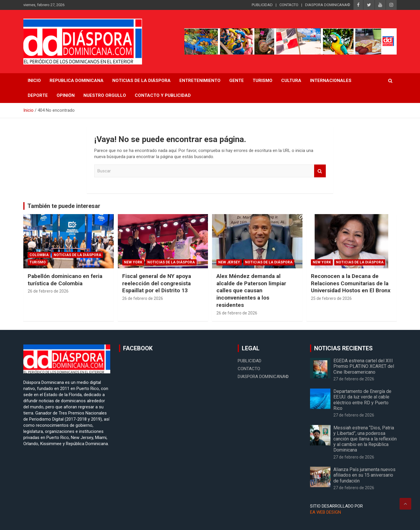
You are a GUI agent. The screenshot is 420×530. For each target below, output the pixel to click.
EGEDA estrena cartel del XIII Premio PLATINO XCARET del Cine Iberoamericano (364, 366)
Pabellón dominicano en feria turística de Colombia (65, 280)
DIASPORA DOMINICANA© (328, 5)
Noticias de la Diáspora (77, 255)
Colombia (39, 255)
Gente (237, 81)
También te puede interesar (64, 206)
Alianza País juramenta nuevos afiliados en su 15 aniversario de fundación (364, 475)
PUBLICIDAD (262, 5)
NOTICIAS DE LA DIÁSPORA (141, 81)
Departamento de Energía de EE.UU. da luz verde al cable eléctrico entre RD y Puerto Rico (362, 400)
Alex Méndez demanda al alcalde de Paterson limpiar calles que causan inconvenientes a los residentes (251, 291)
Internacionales (331, 81)
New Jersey (229, 262)
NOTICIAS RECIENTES (343, 348)
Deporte (38, 95)
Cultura (291, 81)
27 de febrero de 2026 (354, 379)
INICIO (34, 81)
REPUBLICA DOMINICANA (77, 81)
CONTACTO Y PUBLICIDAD (163, 95)
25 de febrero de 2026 (331, 298)
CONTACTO (289, 5)
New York (133, 262)
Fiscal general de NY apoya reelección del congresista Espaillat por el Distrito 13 (157, 283)
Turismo (262, 81)
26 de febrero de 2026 (48, 291)
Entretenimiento (200, 81)
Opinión (66, 95)
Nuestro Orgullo (105, 95)
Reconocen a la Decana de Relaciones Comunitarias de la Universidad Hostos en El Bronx (351, 283)
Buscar (320, 171)
